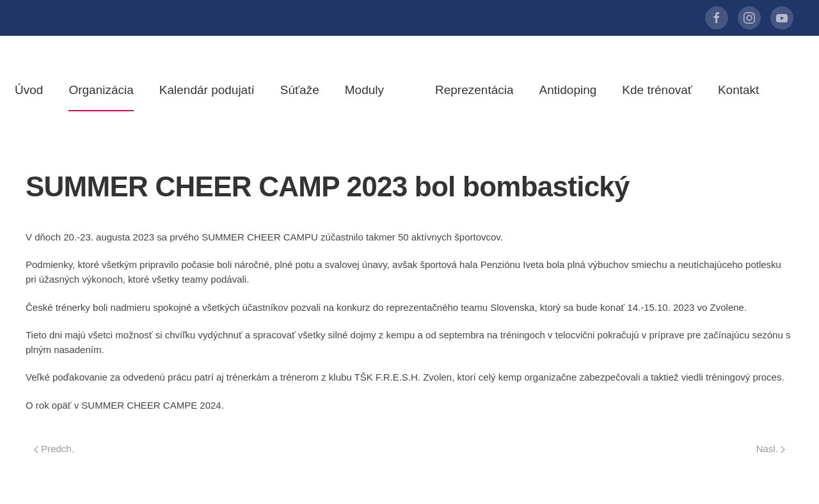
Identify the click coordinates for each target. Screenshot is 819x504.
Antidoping (568, 90)
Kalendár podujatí (207, 90)
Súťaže (300, 90)
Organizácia (101, 90)
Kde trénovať (657, 90)
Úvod (29, 90)
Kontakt (738, 90)
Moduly (364, 90)
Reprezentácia (474, 90)
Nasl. (771, 449)
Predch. (54, 449)
